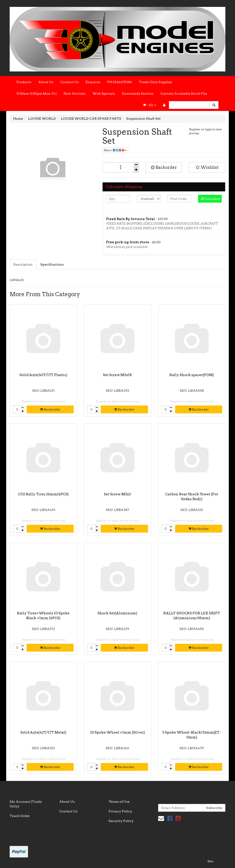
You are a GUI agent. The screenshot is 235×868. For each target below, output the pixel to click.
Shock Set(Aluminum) (117, 613)
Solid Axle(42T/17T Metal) (43, 732)
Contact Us (70, 82)
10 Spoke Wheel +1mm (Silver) (117, 732)
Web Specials (104, 94)
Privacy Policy (120, 811)
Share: (115, 150)
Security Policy (121, 821)
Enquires (93, 82)
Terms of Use (119, 802)
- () (150, 105)
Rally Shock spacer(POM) (192, 375)
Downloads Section (138, 94)
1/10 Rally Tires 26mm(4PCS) (43, 494)
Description (23, 264)
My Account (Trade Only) (26, 804)
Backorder (164, 167)
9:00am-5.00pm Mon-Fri (37, 94)
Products (24, 82)
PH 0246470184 (120, 82)
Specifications (52, 264)
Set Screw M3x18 (117, 375)
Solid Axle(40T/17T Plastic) (43, 375)
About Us (46, 82)
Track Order (20, 816)
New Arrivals (75, 94)
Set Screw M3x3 (117, 494)
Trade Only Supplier (156, 82)
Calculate (211, 199)
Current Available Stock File (184, 94)
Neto (210, 861)
